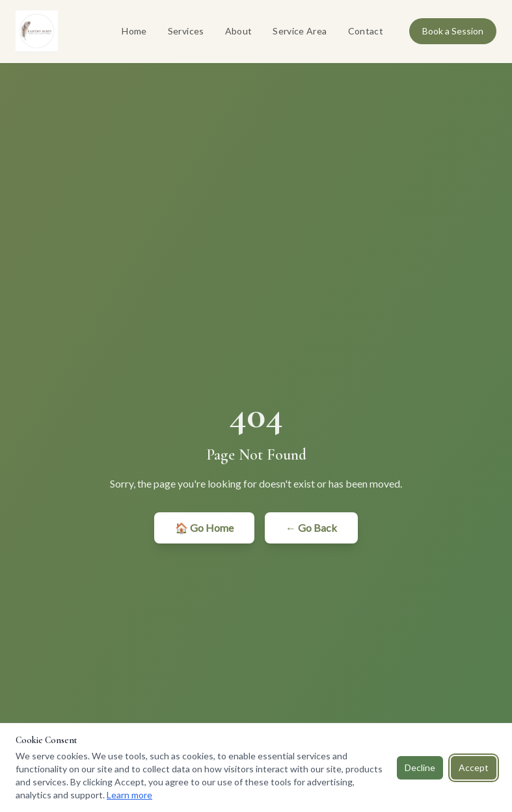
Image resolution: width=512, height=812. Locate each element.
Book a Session (453, 31)
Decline (420, 767)
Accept (474, 767)
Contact (366, 31)
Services (186, 31)
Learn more (129, 795)
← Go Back (311, 528)
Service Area (300, 31)
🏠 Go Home (204, 528)
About (239, 31)
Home (134, 31)
